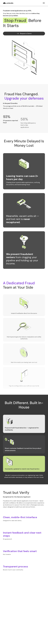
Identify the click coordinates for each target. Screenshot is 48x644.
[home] (9, 3)
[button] (44, 3)
